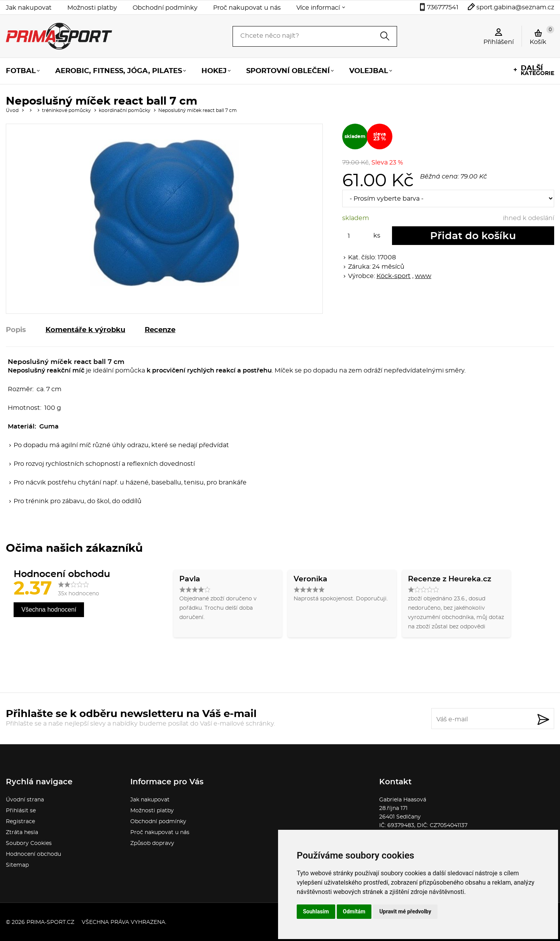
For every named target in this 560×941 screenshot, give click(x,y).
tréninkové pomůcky (66, 110)
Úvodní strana (25, 800)
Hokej (214, 71)
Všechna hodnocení (49, 610)
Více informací (318, 8)
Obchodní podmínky (165, 8)
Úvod (12, 110)
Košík (542, 35)
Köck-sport (394, 276)
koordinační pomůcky (125, 110)
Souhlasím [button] (316, 911)
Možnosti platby (92, 8)
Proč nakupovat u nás (247, 8)
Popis (16, 330)
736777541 (443, 7)
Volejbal (369, 71)
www (423, 276)
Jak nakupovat (29, 8)
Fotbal (21, 71)
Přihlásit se (21, 811)
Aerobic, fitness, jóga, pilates (119, 71)
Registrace (20, 822)
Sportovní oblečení (288, 71)
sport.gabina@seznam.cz (515, 7)
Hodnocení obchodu (33, 854)
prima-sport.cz (50, 922)
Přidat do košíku (473, 236)
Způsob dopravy (152, 843)
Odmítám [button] (354, 911)
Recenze (160, 330)
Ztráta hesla (22, 833)
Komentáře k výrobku (85, 330)
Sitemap (17, 865)
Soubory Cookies (29, 843)
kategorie (537, 71)
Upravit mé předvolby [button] (405, 911)
